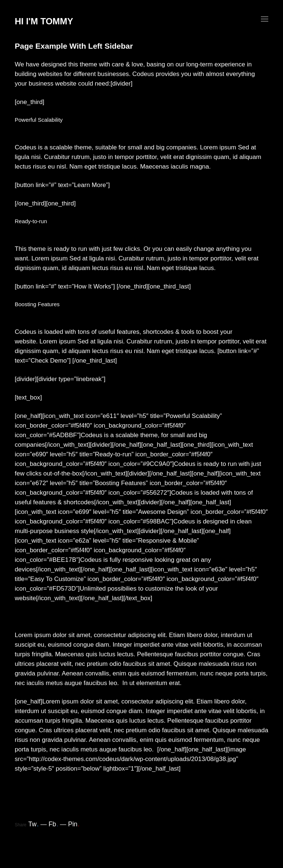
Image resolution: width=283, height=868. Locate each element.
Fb (53, 824)
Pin (74, 824)
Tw (34, 824)
